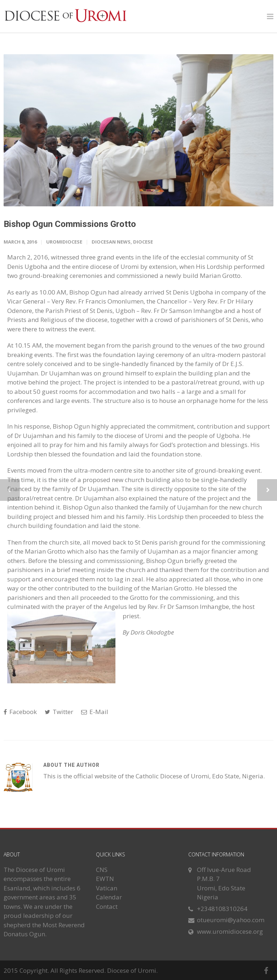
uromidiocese (64, 242)
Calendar (109, 897)
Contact (107, 906)
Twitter (59, 712)
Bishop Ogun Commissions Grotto (70, 224)
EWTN (105, 879)
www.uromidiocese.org (230, 931)
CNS (102, 870)
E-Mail (95, 712)
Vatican (107, 888)
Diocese (143, 242)
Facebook (20, 712)
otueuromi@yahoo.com (231, 920)
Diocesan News (111, 242)
